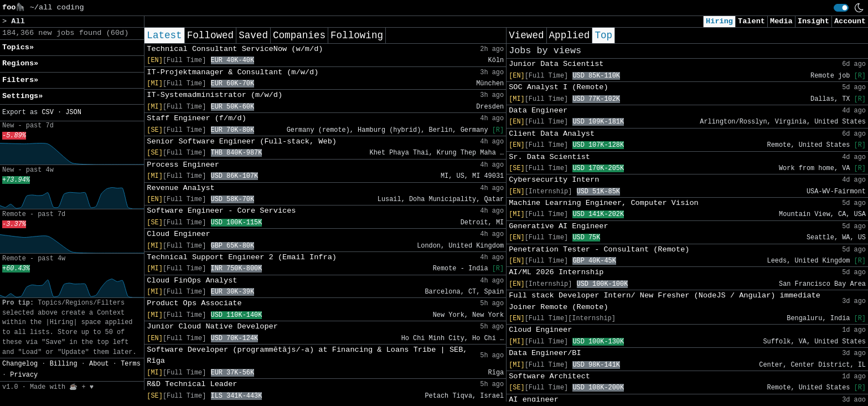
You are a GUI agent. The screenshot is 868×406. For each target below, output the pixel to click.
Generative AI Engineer (558, 226)
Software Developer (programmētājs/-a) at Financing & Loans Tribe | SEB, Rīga (307, 355)
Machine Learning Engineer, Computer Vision (604, 203)
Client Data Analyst (552, 134)
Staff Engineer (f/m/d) (196, 118)
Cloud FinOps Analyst (192, 281)
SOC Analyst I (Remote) (558, 87)
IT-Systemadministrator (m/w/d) (215, 95)
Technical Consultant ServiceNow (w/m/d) (235, 49)
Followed (210, 35)
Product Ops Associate (194, 303)
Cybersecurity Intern (554, 180)
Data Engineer (538, 111)
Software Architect (549, 376)
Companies (299, 35)
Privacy (24, 375)
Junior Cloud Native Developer (212, 327)
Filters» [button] (20, 80)
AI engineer (534, 400)
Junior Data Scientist (556, 64)
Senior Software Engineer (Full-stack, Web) (242, 142)
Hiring (719, 21)
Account (850, 21)
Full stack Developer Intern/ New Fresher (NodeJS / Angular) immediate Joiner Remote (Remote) (665, 301)
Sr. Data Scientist (549, 157)
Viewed (526, 35)
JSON (73, 112)
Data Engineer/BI (545, 353)
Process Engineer (183, 165)
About (99, 364)
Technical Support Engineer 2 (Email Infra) (242, 257)
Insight (813, 21)
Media (781, 21)
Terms (131, 364)
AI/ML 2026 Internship (556, 272)
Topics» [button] (18, 47)
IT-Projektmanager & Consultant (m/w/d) (232, 72)
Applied (570, 35)
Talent (751, 21)
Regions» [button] (20, 63)
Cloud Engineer (178, 234)
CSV (47, 112)
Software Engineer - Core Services (221, 211)
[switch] (841, 8)
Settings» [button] (22, 96)
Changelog (20, 364)
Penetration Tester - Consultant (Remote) (599, 250)
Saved (253, 35)
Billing (64, 364)
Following (357, 35)
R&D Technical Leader (192, 384)
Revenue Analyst (180, 188)
